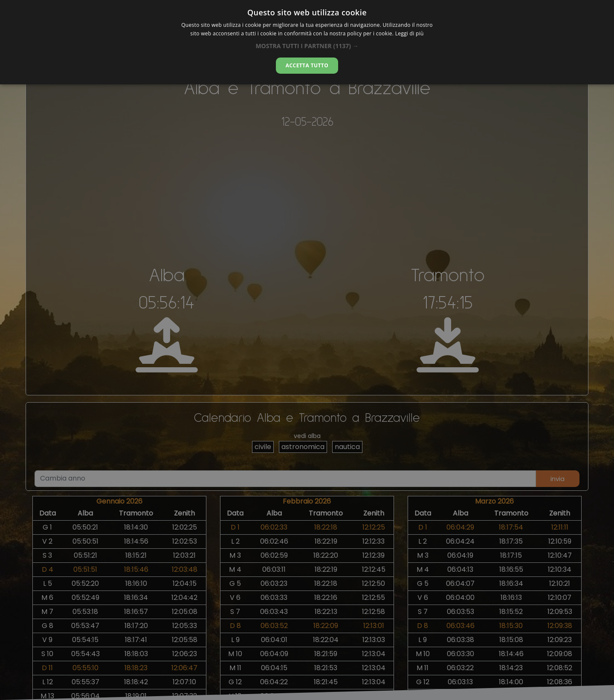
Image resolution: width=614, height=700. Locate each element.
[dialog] (307, 42)
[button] (307, 46)
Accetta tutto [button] (307, 65)
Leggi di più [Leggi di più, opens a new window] (410, 33)
